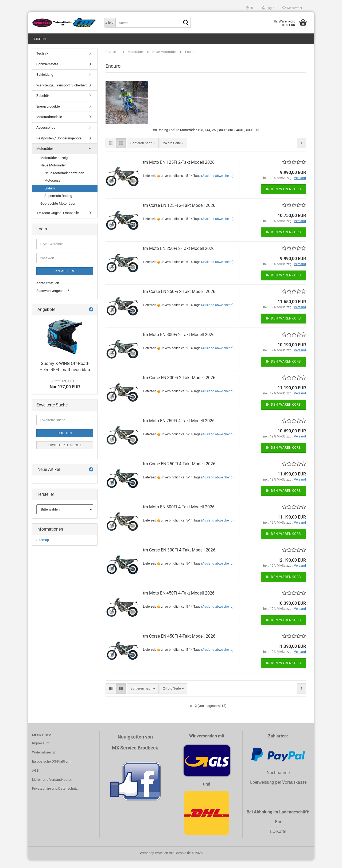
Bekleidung (45, 83)
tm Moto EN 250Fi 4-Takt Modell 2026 (179, 429)
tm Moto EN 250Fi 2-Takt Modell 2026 (179, 256)
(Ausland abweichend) (217, 184)
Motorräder (45, 157)
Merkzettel (292, 8)
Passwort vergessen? (53, 299)
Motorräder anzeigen (56, 166)
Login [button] (268, 8)
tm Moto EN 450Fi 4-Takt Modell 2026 (179, 601)
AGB (35, 778)
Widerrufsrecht (43, 760)
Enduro (50, 196)
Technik (42, 61)
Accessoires (46, 136)
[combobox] (143, 151)
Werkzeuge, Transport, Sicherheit (61, 93)
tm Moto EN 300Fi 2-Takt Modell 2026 (179, 343)
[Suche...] (110, 23)
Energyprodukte (48, 114)
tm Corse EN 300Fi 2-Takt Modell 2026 (179, 386)
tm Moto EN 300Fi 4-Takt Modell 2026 (179, 515)
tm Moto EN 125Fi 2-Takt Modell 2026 (179, 170)
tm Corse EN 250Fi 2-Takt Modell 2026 (179, 300)
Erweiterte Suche (65, 453)
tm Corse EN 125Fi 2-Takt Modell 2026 (179, 213)
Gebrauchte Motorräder (58, 212)
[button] (250, 8)
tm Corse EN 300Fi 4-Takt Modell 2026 (179, 558)
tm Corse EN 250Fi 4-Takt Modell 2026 (179, 472)
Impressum (41, 751)
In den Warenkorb (283, 197)
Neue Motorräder (53, 173)
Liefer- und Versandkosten (52, 788)
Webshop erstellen (154, 861)
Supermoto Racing (58, 204)
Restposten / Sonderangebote (59, 146)
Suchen (39, 39)
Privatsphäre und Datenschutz (55, 796)
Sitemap (43, 548)
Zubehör (43, 104)
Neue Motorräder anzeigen (64, 181)
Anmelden (65, 279)
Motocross (53, 189)
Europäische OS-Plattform (52, 769)
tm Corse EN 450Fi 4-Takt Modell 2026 (179, 644)
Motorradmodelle (49, 125)
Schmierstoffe (47, 72)
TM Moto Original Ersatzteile (58, 221)
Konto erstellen (48, 291)
